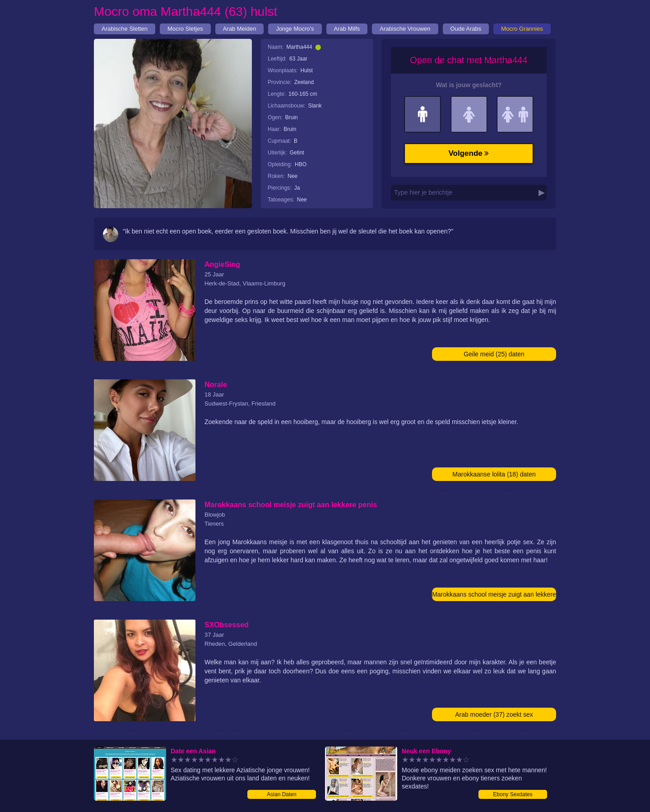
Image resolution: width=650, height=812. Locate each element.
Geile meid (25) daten (494, 354)
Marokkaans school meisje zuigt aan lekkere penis (494, 596)
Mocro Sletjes (185, 29)
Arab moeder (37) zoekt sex (494, 714)
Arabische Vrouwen (405, 29)
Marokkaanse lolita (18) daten (494, 474)
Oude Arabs (466, 29)
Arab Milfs (347, 29)
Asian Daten (281, 794)
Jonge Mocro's (295, 29)
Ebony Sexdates (513, 794)
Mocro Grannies (522, 29)
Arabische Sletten (125, 29)
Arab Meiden (240, 29)
